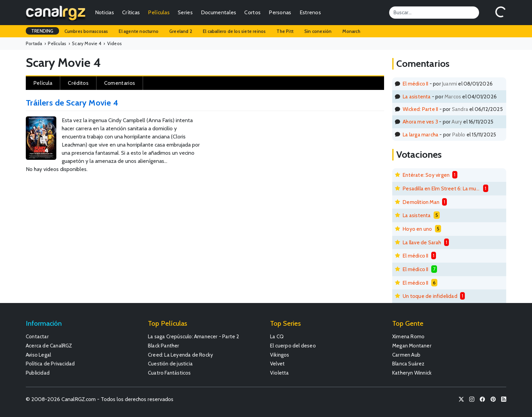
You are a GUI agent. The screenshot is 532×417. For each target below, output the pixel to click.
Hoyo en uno (417, 229)
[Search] (434, 13)
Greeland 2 (181, 31)
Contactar (37, 336)
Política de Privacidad (50, 364)
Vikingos (280, 355)
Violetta (280, 373)
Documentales (219, 12)
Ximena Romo (408, 336)
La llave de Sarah (422, 242)
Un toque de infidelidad (430, 296)
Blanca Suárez (408, 364)
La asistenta (417, 97)
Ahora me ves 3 (420, 122)
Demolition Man (421, 202)
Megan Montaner (412, 346)
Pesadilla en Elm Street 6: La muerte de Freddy (442, 188)
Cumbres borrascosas (86, 31)
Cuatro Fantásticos (169, 373)
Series (185, 12)
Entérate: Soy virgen (426, 175)
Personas (280, 12)
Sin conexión (318, 31)
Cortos (252, 12)
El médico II (415, 84)
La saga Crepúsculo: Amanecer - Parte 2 (194, 336)
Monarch (351, 31)
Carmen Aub (406, 355)
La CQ (277, 336)
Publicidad (38, 373)
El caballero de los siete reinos (234, 31)
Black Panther (164, 346)
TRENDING (42, 31)
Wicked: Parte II (420, 109)
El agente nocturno (139, 31)
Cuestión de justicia (170, 364)
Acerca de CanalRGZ (49, 346)
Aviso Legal (38, 355)
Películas (159, 12)
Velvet (277, 364)
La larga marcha (421, 135)
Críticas (131, 12)
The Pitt (285, 31)
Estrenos (310, 12)
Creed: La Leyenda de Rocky (180, 355)
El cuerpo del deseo (293, 346)
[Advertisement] (307, 139)
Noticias (104, 12)
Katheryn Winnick (412, 373)
